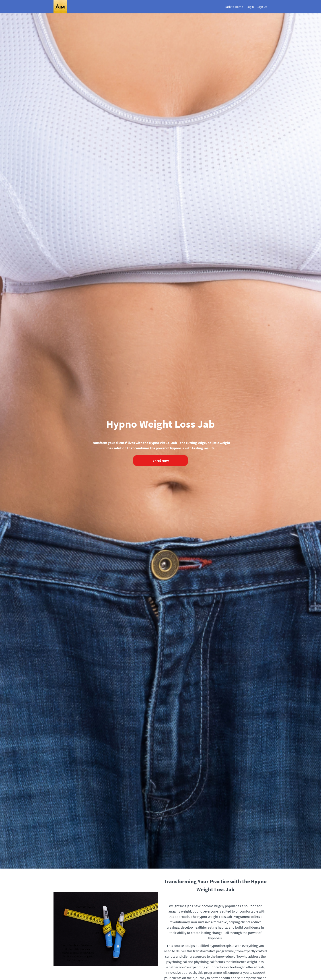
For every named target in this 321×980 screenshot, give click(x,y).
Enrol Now (161, 461)
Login (250, 7)
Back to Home (234, 7)
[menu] (244, 7)
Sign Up (262, 7)
